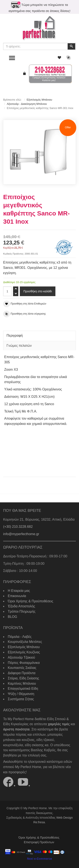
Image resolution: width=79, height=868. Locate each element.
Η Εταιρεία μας (19, 591)
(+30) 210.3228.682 (18, 527)
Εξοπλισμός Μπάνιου (39, 100)
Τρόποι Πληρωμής (22, 611)
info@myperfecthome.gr (21, 534)
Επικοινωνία (17, 596)
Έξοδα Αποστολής (21, 606)
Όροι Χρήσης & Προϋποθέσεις (30, 601)
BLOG (12, 617)
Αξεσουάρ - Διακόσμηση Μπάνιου (27, 104)
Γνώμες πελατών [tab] (19, 346)
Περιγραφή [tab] (15, 336)
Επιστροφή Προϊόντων (39, 842)
